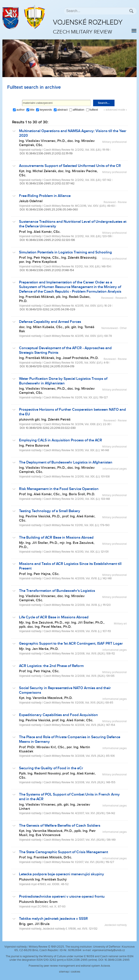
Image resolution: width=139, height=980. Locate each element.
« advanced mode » (115, 110)
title (32, 110)
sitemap (64, 972)
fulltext (94, 110)
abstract (62, 110)
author (21, 110)
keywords (46, 110)
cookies (76, 972)
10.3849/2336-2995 (117, 960)
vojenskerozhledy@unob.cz (108, 950)
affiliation (78, 110)
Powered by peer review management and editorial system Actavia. (70, 966)
